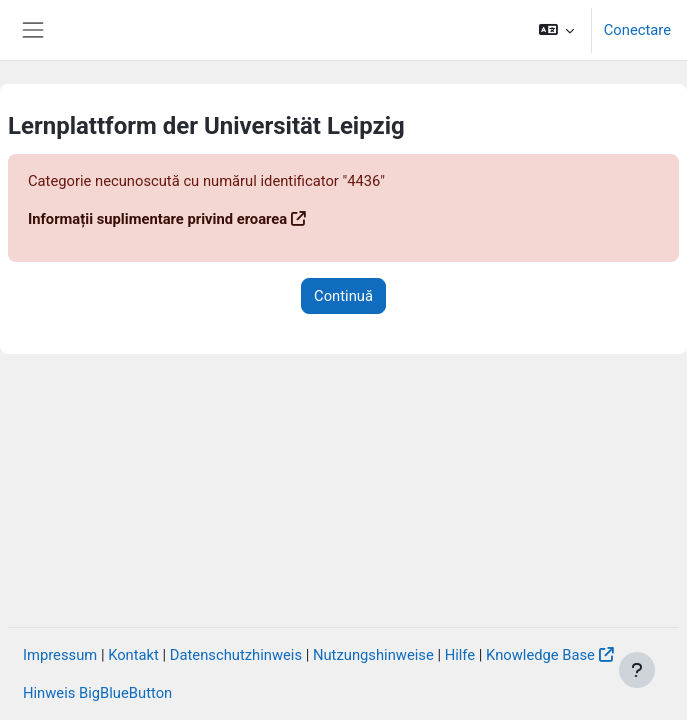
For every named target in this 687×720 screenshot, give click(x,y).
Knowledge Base (540, 655)
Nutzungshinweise (373, 655)
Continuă (343, 296)
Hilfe (460, 655)
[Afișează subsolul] (637, 670)
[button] (555, 30)
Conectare (637, 30)
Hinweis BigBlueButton (97, 693)
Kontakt (133, 655)
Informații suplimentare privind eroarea (157, 219)
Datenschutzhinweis (236, 655)
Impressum (60, 655)
